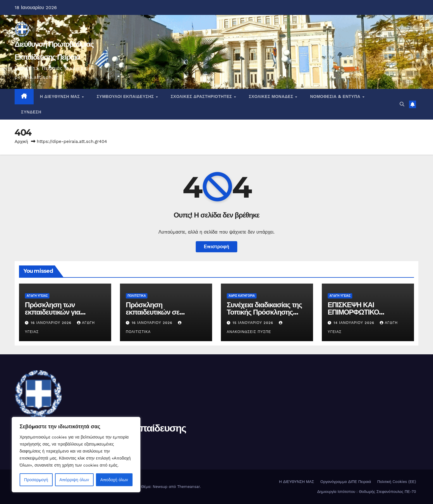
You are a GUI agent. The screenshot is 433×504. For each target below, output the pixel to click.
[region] (76, 455)
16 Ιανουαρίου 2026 (52, 323)
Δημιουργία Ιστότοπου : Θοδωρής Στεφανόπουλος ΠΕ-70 (367, 492)
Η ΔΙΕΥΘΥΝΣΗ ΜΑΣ (61, 96)
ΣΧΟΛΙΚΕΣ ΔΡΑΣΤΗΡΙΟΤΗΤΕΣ (202, 96)
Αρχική (21, 141)
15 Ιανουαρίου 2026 (254, 323)
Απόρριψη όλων (74, 480)
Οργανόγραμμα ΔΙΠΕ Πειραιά (346, 482)
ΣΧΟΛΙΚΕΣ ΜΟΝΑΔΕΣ (272, 96)
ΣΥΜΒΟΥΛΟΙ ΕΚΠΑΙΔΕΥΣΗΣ (126, 96)
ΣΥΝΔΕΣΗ (31, 112)
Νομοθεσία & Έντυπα (336, 96)
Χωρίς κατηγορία (242, 296)
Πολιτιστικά (137, 296)
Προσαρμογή (36, 480)
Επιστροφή (217, 247)
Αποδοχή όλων (114, 480)
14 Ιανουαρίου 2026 (355, 323)
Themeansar (189, 487)
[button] (402, 104)
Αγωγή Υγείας (37, 296)
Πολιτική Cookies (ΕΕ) (397, 482)
